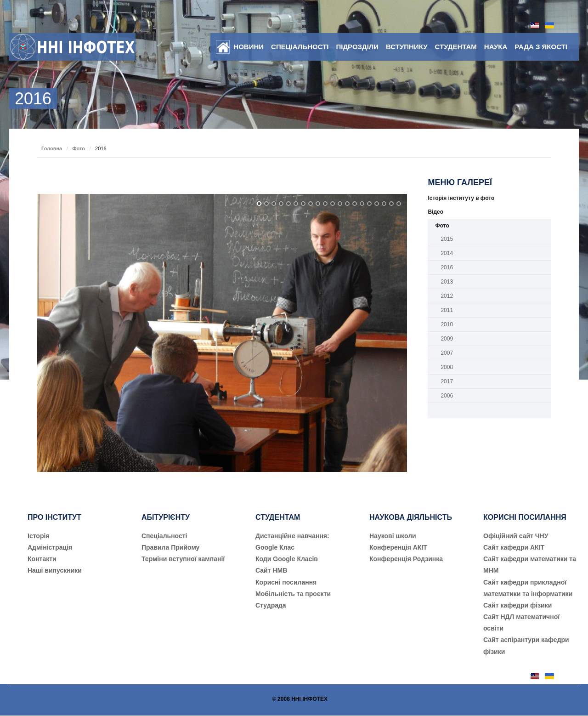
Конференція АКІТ (398, 547)
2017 (447, 381)
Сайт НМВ (271, 570)
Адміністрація (50, 547)
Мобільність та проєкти (293, 594)
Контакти (42, 559)
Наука (496, 47)
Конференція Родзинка (406, 559)
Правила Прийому (170, 547)
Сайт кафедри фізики (517, 605)
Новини (249, 47)
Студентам (456, 47)
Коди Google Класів (287, 559)
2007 (447, 353)
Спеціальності (300, 47)
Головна (52, 148)
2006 (447, 396)
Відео (435, 212)
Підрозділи (357, 47)
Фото (79, 148)
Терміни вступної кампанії (183, 559)
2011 (447, 310)
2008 (447, 367)
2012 (447, 296)
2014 (447, 253)
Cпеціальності (164, 536)
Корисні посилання (286, 582)
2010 (447, 324)
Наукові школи (393, 536)
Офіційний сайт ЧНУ (516, 536)
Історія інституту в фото (461, 198)
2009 (447, 339)
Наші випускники (55, 570)
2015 (447, 239)
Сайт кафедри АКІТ (514, 547)
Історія (39, 536)
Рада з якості (541, 47)
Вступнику (407, 47)
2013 (447, 282)
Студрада (271, 605)
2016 (447, 267)
